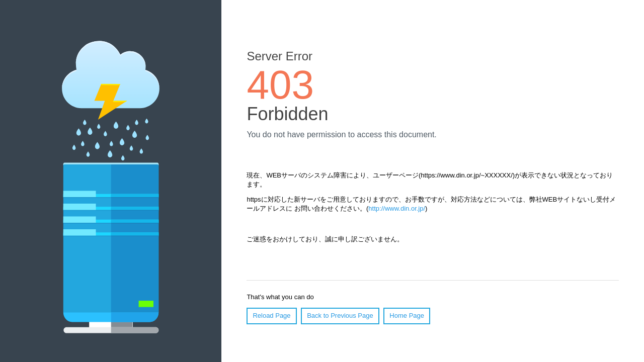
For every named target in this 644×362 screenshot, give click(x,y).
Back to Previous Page (340, 315)
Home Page (407, 315)
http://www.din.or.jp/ (397, 208)
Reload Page (271, 315)
